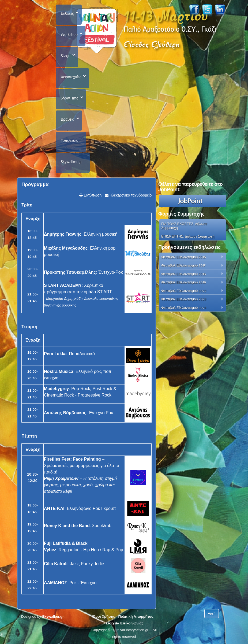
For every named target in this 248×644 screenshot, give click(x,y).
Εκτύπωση (92, 195)
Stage (66, 56)
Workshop (69, 35)
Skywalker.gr (71, 162)
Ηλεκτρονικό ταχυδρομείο (130, 195)
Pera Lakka (55, 354)
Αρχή (212, 613)
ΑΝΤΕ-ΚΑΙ (54, 508)
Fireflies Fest (57, 459)
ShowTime (70, 98)
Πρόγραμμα (35, 184)
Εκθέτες (67, 13)
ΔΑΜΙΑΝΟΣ (55, 583)
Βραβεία (68, 119)
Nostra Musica (59, 371)
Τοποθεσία (70, 140)
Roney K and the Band (67, 526)
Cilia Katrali (56, 564)
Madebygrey (56, 389)
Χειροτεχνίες (71, 77)
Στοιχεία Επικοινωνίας (124, 623)
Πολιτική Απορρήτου (136, 617)
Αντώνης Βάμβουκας (65, 413)
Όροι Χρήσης (104, 617)
